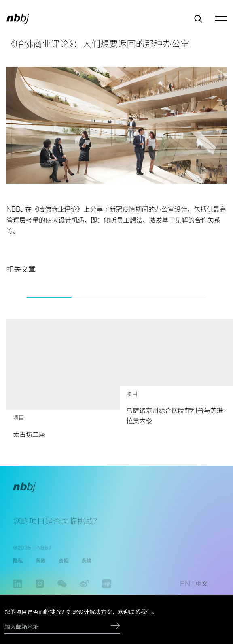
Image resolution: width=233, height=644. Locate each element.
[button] (15, 297)
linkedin (18, 592)
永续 (86, 565)
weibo (84, 592)
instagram (40, 592)
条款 (40, 565)
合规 (64, 565)
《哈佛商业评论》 (57, 209)
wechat (62, 592)
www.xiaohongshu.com (107, 592)
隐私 (18, 565)
